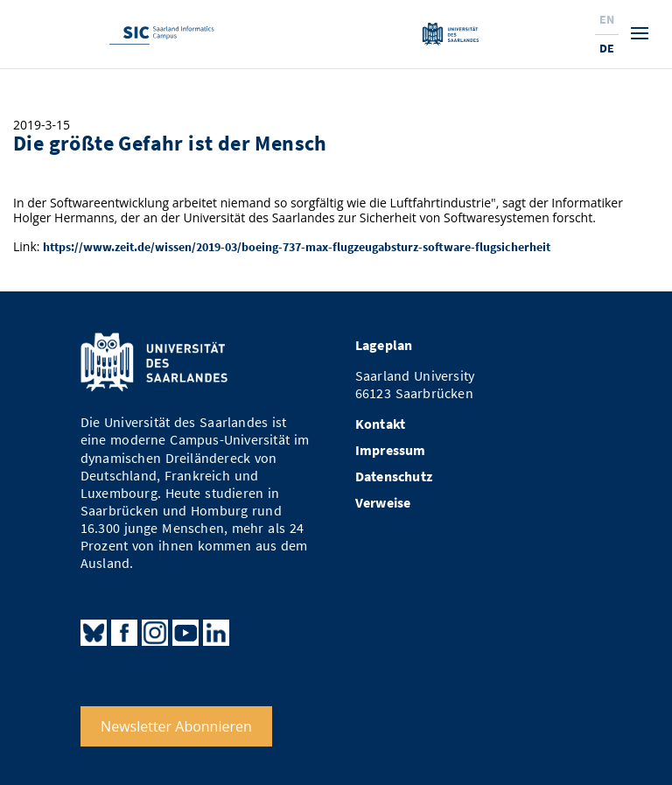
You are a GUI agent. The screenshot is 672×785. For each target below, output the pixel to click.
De (607, 48)
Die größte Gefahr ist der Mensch (170, 143)
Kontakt (380, 424)
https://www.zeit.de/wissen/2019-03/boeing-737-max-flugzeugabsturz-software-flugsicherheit (297, 247)
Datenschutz (394, 477)
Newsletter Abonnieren (176, 726)
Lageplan (384, 345)
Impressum (391, 450)
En (607, 19)
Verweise (383, 503)
